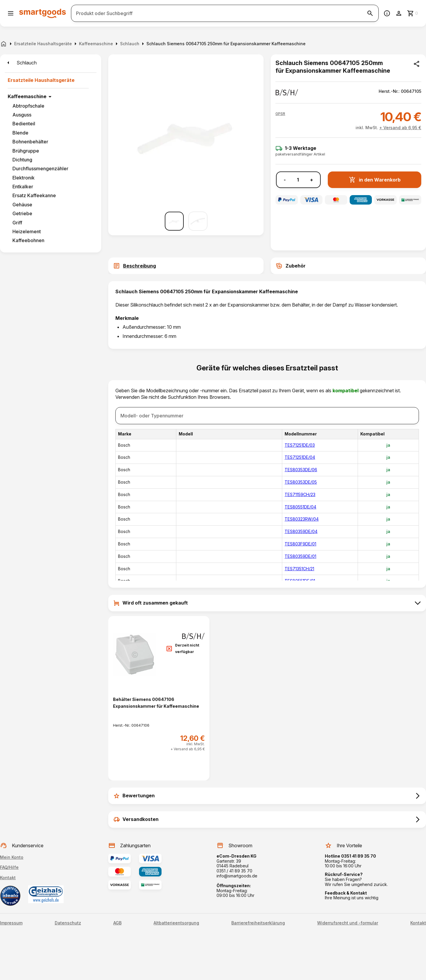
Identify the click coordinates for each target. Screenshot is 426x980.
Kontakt (8, 878)
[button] (280, 114)
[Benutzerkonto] (399, 13)
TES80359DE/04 (301, 531)
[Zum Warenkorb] (413, 13)
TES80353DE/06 (301, 470)
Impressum (11, 923)
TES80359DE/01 (300, 556)
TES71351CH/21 (299, 569)
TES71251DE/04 (300, 457)
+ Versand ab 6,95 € (400, 128)
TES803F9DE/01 (300, 544)
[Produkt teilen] (417, 64)
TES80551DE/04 (300, 507)
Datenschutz (68, 923)
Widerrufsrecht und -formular (348, 923)
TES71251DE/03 (300, 445)
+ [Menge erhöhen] (312, 180)
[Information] (387, 13)
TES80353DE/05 (301, 482)
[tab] (186, 266)
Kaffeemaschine (27, 96)
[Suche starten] (370, 13)
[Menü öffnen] (11, 13)
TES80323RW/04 (302, 519)
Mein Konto (12, 857)
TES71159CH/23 (300, 494)
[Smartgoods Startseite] (43, 13)
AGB (117, 923)
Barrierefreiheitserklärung (258, 923)
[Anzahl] (298, 180)
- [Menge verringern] (285, 180)
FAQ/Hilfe (9, 867)
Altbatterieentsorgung (176, 923)
